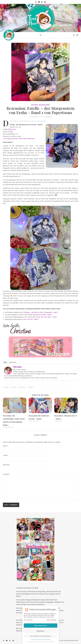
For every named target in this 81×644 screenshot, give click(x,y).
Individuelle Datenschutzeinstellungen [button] (40, 639)
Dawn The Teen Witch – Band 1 (47, 317)
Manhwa (14, 387)
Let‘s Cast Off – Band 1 (31, 319)
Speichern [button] (40, 631)
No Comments (47, 117)
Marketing (51, 620)
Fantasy (6, 387)
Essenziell (28, 620)
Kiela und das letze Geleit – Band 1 (41, 315)
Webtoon (31, 387)
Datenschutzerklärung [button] (41, 642)
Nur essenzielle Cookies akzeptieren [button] (41, 636)
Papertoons (12, 129)
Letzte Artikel (13, 362)
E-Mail (6, 455)
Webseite (6, 465)
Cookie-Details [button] (31, 642)
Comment (6, 474)
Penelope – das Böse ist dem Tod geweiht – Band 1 (41, 312)
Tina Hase (17, 367)
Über (5, 362)
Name (6, 446)
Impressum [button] (51, 642)
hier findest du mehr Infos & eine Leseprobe (19, 139)
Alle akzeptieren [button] (40, 625)
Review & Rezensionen (40, 105)
